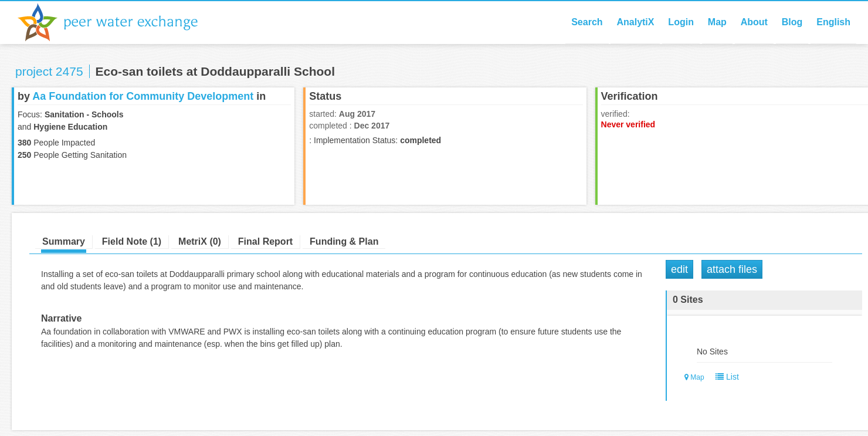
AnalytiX (635, 22)
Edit (679, 269)
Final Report (265, 241)
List (725, 377)
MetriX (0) (200, 241)
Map (717, 22)
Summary (64, 241)
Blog (792, 22)
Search (587, 22)
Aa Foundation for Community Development (143, 96)
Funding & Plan (344, 241)
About (754, 22)
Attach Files (732, 269)
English (833, 22)
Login (681, 22)
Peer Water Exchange (117, 22)
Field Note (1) (132, 241)
